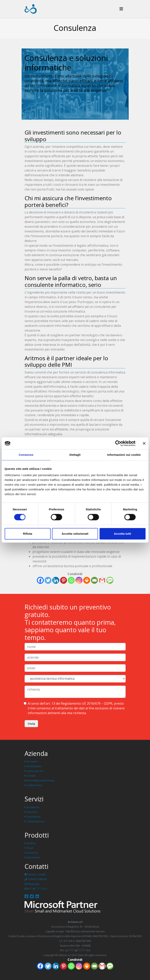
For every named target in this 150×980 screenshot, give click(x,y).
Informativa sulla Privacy (39, 780)
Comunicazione (35, 821)
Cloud (29, 848)
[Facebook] (40, 580)
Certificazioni (33, 766)
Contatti (30, 776)
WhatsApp (32, 884)
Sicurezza (31, 853)
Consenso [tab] (26, 455)
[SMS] (110, 580)
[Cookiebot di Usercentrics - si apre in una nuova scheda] (118, 443)
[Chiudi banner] (144, 443)
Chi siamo (31, 761)
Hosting (30, 843)
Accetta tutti (123, 534)
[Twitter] (48, 580)
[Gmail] (102, 580)
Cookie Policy (33, 785)
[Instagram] (79, 580)
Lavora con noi (34, 771)
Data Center (32, 857)
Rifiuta (28, 534)
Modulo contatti (35, 874)
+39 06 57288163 (36, 879)
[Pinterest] (64, 580)
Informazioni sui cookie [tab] (124, 455)
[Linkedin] (56, 580)
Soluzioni (31, 812)
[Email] (94, 580)
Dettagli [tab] (75, 455)
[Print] (87, 580)
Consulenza (32, 817)
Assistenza (32, 807)
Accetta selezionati (75, 534)
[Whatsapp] (71, 580)
